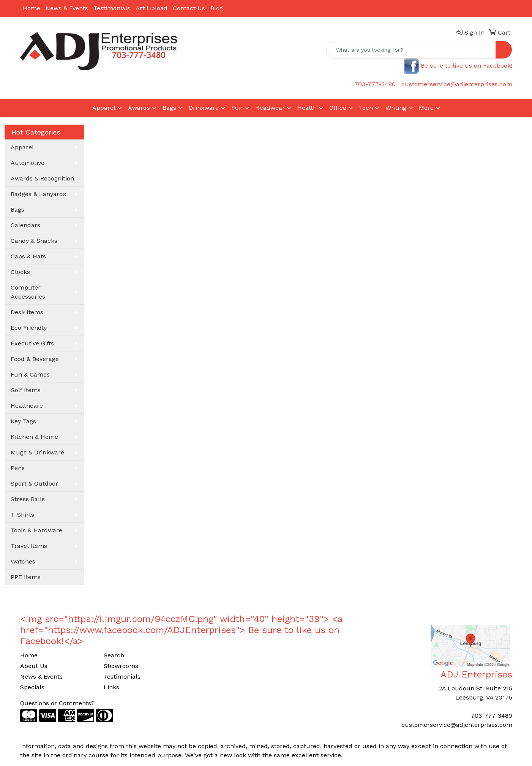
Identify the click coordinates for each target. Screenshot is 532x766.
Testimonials (112, 8)
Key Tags (23, 421)
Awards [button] (139, 108)
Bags (17, 210)
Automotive (28, 163)
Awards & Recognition (42, 178)
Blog (217, 8)
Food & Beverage (35, 359)
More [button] (426, 108)
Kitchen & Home (34, 437)
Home (32, 8)
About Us (34, 666)
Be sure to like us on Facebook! (466, 66)
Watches (23, 561)
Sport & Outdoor (34, 483)
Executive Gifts (32, 343)
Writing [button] (396, 108)
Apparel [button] (104, 108)
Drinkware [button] (204, 108)
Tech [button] (366, 108)
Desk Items (27, 312)
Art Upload (152, 8)
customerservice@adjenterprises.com (457, 84)
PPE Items (26, 577)
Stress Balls (28, 499)
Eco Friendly (29, 328)
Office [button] (338, 108)
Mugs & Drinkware (37, 452)
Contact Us (189, 8)
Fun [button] (237, 108)
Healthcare (27, 406)
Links (111, 687)
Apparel (22, 147)
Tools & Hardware (36, 530)
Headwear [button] (270, 108)
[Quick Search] (411, 50)
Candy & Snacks (34, 241)
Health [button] (307, 108)
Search (114, 655)
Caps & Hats (28, 256)
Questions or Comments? (57, 703)
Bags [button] (169, 108)
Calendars (25, 225)
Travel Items (29, 546)
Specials (32, 687)
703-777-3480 (375, 84)
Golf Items (26, 390)
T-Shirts (22, 515)
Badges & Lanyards (38, 194)
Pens (18, 468)
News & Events (67, 8)
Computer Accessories (28, 292)
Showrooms (121, 666)
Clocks (20, 272)
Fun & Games (30, 374)
